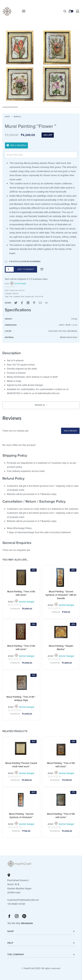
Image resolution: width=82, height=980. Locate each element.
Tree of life (39, 297)
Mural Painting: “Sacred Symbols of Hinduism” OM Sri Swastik (61, 595)
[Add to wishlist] (42, 269)
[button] (41, 405)
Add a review (70, 431)
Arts (11, 297)
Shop (7, 117)
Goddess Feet (19, 297)
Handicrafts (29, 297)
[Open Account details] (78, 11)
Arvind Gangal (20, 284)
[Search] (65, 11)
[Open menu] (24, 11)
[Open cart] (71, 11)
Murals (17, 117)
